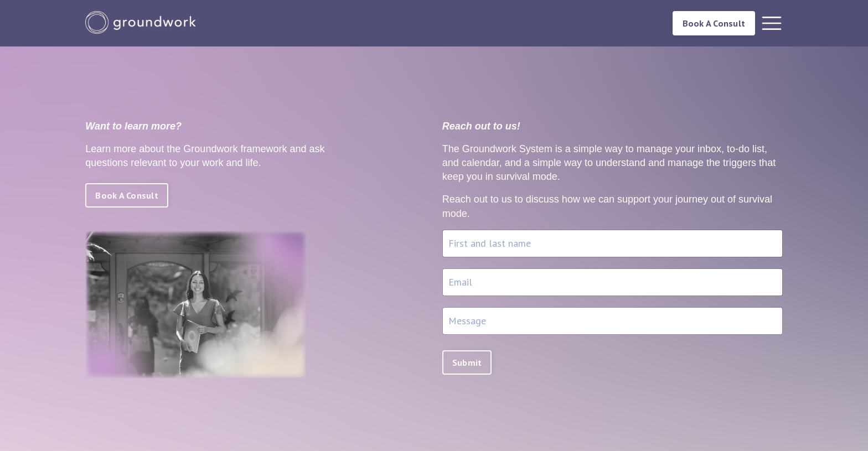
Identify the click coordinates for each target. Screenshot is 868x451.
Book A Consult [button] (714, 23)
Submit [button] (467, 362)
